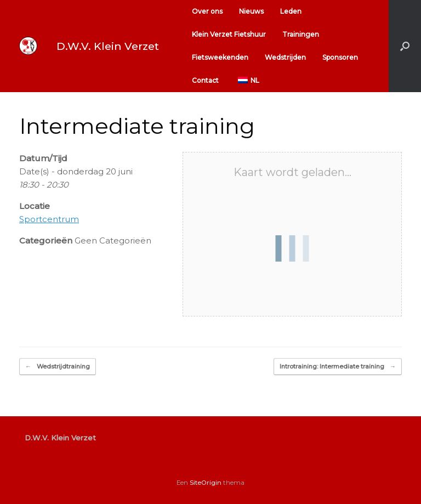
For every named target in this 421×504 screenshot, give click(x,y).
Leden (291, 11)
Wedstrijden (285, 57)
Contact (205, 80)
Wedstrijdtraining (58, 367)
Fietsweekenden (220, 57)
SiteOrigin (206, 483)
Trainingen (301, 34)
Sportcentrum (49, 219)
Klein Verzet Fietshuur (229, 34)
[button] (405, 46)
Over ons (207, 11)
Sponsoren (340, 57)
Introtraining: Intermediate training (338, 367)
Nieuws (251, 11)
